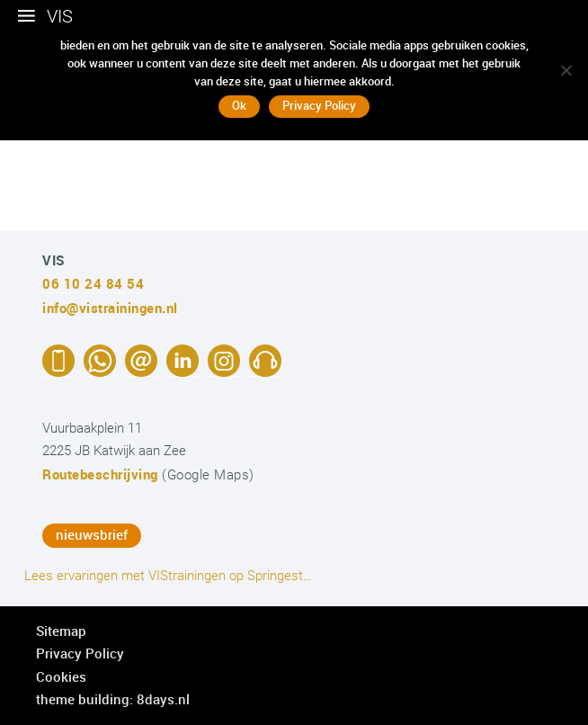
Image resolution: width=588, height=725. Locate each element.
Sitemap (61, 631)
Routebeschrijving (100, 474)
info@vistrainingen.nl (110, 308)
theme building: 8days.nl (113, 699)
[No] (566, 70)
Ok (239, 105)
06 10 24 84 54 (93, 283)
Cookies (61, 676)
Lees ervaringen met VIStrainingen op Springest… (168, 576)
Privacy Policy (80, 653)
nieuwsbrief (92, 534)
